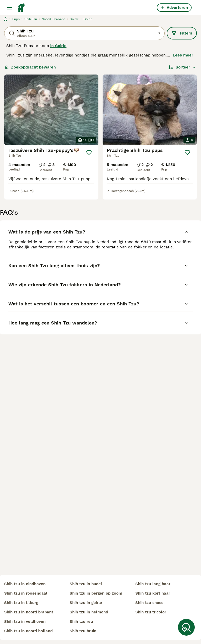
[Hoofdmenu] (9, 8)
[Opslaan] (89, 152)
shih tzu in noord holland (28, 631)
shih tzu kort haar (153, 593)
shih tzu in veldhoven (25, 622)
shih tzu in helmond (89, 612)
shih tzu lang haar (153, 584)
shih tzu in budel (86, 584)
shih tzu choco (149, 603)
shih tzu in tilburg (21, 603)
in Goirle (58, 46)
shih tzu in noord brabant (29, 612)
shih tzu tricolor (151, 612)
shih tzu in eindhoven (25, 584)
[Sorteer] (182, 67)
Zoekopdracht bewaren (30, 67)
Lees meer (183, 55)
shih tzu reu (81, 622)
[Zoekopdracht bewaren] (186, 627)
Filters (182, 33)
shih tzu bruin (83, 631)
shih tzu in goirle (86, 603)
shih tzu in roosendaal (26, 593)
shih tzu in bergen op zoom (96, 593)
